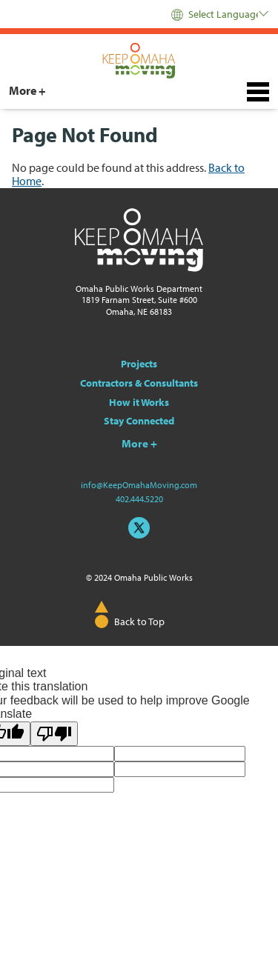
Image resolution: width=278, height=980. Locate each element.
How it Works (139, 402)
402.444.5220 (139, 499)
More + (27, 90)
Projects (139, 364)
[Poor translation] (54, 734)
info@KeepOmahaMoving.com (139, 485)
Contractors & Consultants (139, 383)
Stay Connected (139, 421)
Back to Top (139, 621)
